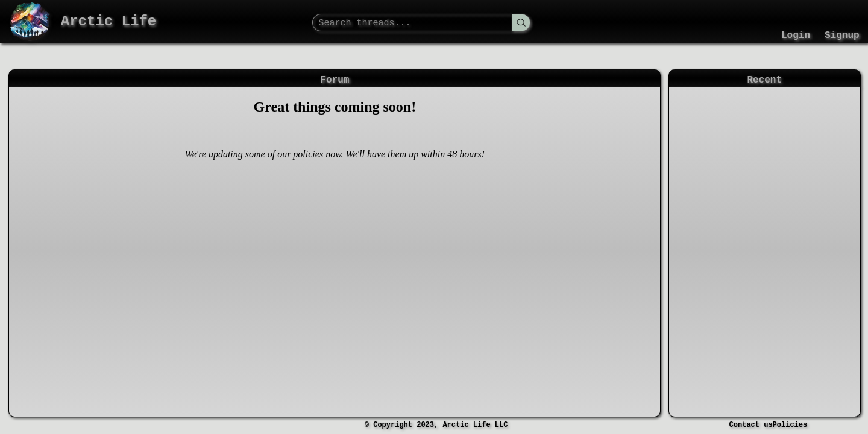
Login (796, 36)
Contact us (751, 425)
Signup (842, 36)
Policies (790, 425)
